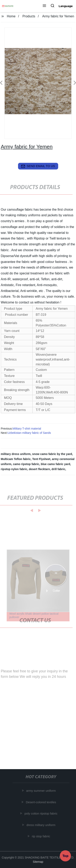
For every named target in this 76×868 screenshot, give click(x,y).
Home (11, 16)
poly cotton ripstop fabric (41, 813)
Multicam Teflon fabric (16, 459)
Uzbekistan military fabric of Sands (29, 433)
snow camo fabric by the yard (52, 454)
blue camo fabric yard (55, 464)
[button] (44, 6)
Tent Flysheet (41, 459)
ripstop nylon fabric (14, 469)
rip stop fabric (41, 836)
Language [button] (66, 6)
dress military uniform (41, 825)
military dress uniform (16, 454)
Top (65, 856)
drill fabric (58, 469)
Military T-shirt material (27, 429)
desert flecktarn (39, 469)
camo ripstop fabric (26, 464)
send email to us (38, 166)
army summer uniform (41, 791)
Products (29, 16)
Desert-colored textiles (41, 802)
